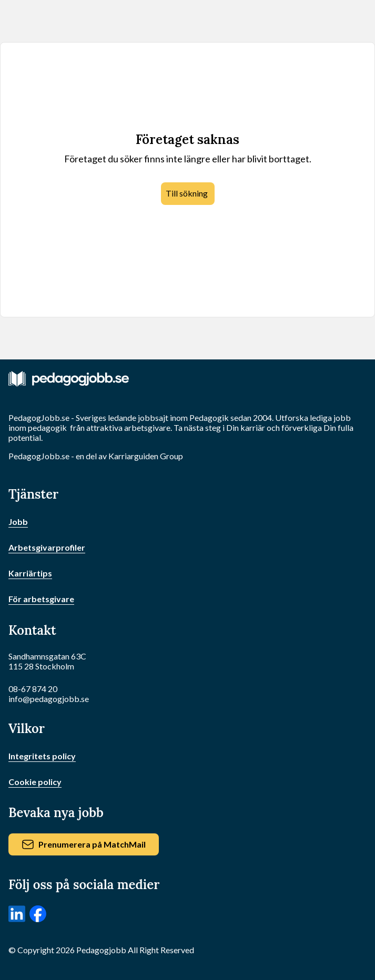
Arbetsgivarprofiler (47, 547)
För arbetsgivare (41, 599)
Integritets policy (42, 756)
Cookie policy (35, 782)
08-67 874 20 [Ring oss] (33, 689)
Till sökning (187, 193)
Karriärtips (30, 573)
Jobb (18, 522)
